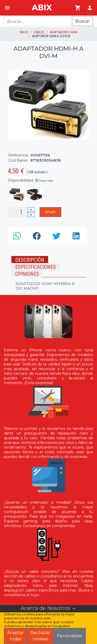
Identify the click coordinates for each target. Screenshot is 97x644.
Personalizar (70, 636)
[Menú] (7, 8)
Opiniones (27, 274)
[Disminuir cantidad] (31, 215)
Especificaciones (36, 267)
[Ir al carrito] (78, 8)
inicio (24, 32)
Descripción (30, 260)
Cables (39, 32)
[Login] (90, 8)
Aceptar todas (16, 636)
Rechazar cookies (40, 636)
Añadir (50, 212)
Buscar (83, 21)
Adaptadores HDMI (64, 32)
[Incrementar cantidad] (31, 210)
